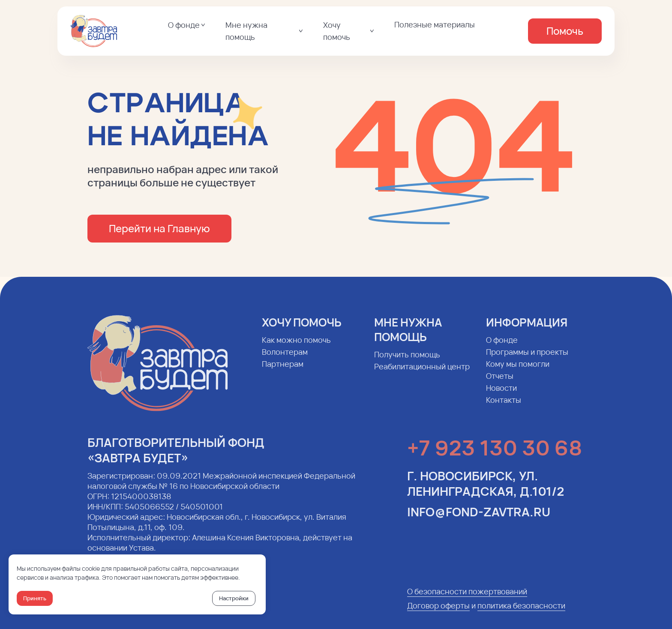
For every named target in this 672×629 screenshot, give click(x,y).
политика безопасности (521, 613)
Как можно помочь (296, 347)
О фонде (502, 347)
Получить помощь (407, 362)
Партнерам (283, 371)
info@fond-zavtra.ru (479, 519)
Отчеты (500, 383)
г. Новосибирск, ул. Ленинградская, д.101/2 (486, 491)
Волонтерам (285, 359)
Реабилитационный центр (422, 374)
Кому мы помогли (518, 371)
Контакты (504, 407)
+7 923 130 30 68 (495, 455)
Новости (501, 395)
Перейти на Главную (159, 228)
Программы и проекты (527, 359)
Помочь (565, 31)
